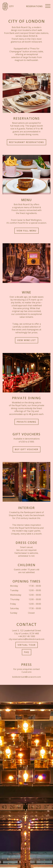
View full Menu (26, 231)
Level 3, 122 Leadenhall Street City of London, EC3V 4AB (26, 632)
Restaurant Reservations (26, 142)
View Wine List (27, 340)
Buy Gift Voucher (27, 449)
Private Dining (26, 422)
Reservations (34, 6)
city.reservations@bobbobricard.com (27, 639)
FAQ (27, 652)
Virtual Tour (27, 645)
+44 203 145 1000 (27, 636)
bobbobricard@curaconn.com (26, 677)
